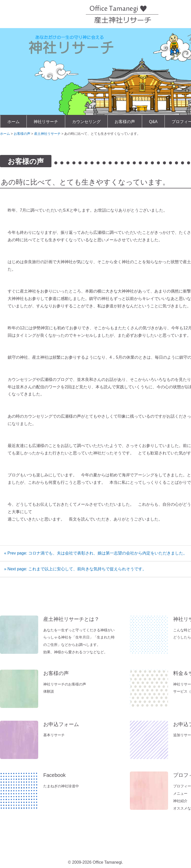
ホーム (13, 122)
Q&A (153, 122)
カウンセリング (86, 122)
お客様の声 (125, 122)
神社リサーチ (46, 122)
